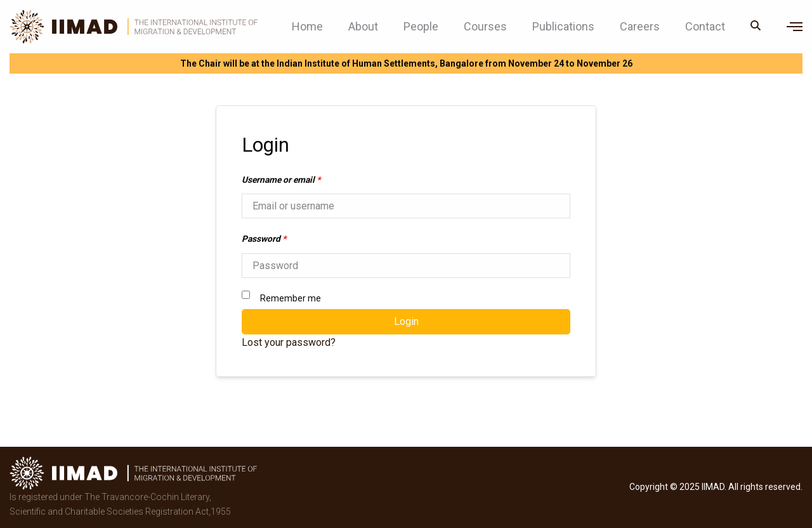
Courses (485, 27)
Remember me (281, 297)
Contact (705, 27)
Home (307, 27)
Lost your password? (289, 342)
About (363, 27)
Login (406, 321)
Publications (563, 27)
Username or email (281, 180)
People (421, 27)
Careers (640, 27)
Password (264, 239)
